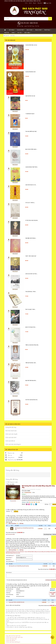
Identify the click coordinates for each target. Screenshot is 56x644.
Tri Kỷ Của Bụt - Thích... (31, 309)
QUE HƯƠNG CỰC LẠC (30, 96)
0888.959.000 (34, 23)
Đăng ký (35, 3)
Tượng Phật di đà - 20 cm (31, 45)
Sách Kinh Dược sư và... (31, 185)
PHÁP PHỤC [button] (47, 30)
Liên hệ (30, 3)
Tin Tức (26, 3)
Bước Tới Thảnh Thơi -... (31, 327)
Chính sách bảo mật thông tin (13, 444)
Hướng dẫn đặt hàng (11, 427)
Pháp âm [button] (7, 33)
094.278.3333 (25, 23)
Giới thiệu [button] (27, 33)
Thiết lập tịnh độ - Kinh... (31, 363)
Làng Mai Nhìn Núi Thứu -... (32, 274)
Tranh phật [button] (38, 30)
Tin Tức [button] (20, 33)
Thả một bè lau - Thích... (31, 292)
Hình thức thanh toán (11, 431)
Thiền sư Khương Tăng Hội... (32, 345)
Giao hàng (12, 36)
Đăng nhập (40, 3)
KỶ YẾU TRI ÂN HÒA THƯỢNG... (32, 220)
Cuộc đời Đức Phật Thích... (32, 167)
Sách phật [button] (29, 30)
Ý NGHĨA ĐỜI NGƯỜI (30, 114)
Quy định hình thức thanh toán (13, 636)
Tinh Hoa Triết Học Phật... (31, 131)
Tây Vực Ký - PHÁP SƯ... (30, 203)
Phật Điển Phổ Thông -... (31, 238)
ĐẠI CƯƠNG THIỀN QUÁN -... (32, 149)
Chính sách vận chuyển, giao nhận (14, 637)
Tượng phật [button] (20, 30)
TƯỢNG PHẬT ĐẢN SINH (30, 72)
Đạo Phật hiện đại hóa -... (31, 381)
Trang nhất (6, 36)
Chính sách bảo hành (11, 437)
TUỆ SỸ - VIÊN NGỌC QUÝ (31, 256)
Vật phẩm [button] (11, 30)
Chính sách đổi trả (10, 441)
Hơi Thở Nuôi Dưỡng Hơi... (32, 400)
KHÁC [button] (13, 33)
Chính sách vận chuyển (11, 434)
